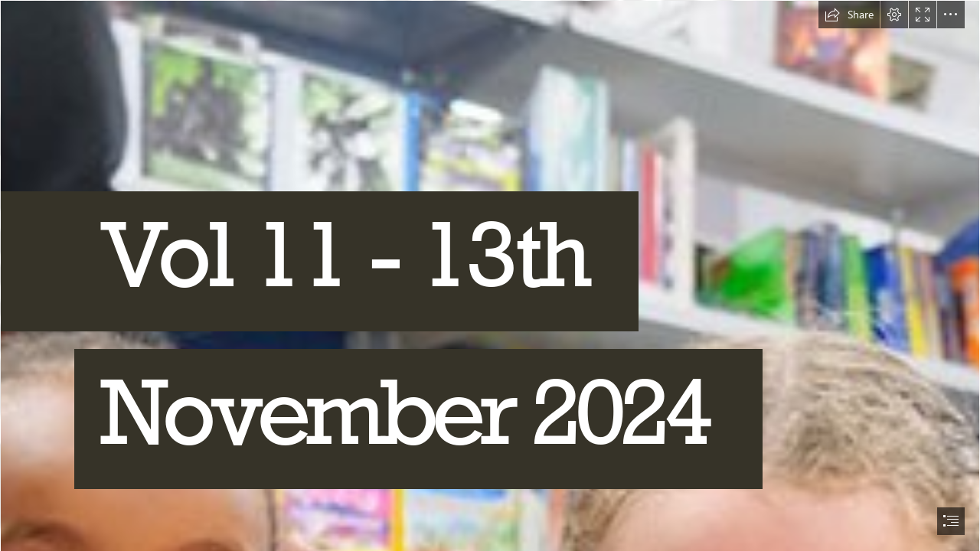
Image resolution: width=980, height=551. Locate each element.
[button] (849, 15)
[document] (490, 275)
